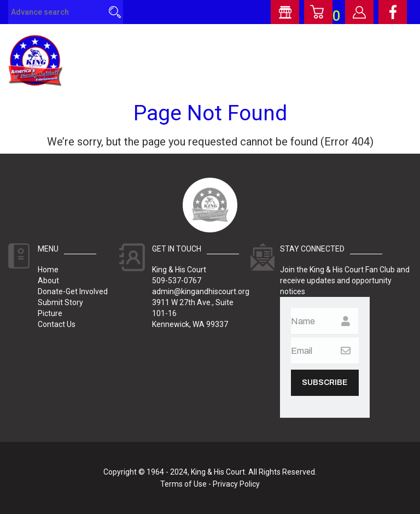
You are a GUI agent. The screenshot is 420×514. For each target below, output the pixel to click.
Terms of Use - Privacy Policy (210, 484)
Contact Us (57, 324)
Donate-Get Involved (73, 291)
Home (48, 270)
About (48, 281)
